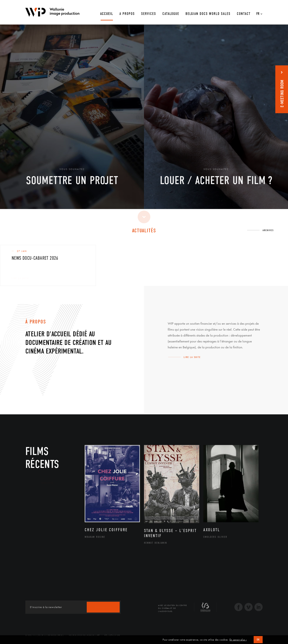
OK (258, 640)
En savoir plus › (238, 640)
